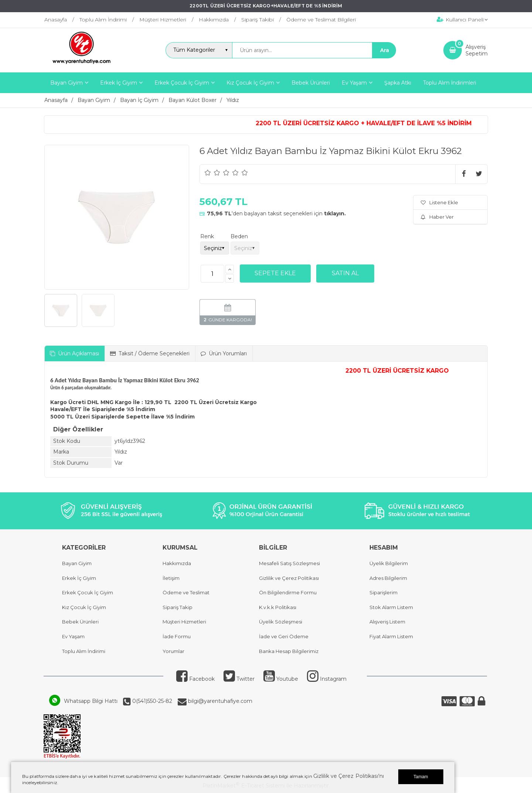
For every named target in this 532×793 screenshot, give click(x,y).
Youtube (281, 679)
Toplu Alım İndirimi (84, 651)
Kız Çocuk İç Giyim (84, 607)
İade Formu (177, 636)
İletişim (171, 578)
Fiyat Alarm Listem (391, 636)
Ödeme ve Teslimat (186, 592)
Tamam (421, 777)
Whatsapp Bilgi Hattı (91, 701)
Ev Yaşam (73, 636)
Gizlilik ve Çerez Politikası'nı (349, 776)
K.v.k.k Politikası (278, 607)
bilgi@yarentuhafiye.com (219, 701)
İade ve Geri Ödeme (284, 636)
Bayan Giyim (77, 563)
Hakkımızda (177, 563)
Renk (207, 236)
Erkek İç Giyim (79, 578)
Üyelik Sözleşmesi (281, 622)
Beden (239, 236)
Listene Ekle (439, 202)
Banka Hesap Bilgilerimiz (289, 651)
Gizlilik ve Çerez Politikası (289, 578)
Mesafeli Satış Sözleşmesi (289, 563)
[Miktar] (212, 274)
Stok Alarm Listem (391, 607)
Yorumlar (173, 651)
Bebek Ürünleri (80, 622)
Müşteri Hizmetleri (184, 622)
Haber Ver (437, 217)
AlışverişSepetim (477, 50)
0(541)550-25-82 (151, 701)
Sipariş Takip (178, 607)
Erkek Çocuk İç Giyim (88, 592)
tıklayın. (335, 213)
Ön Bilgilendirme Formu (288, 592)
